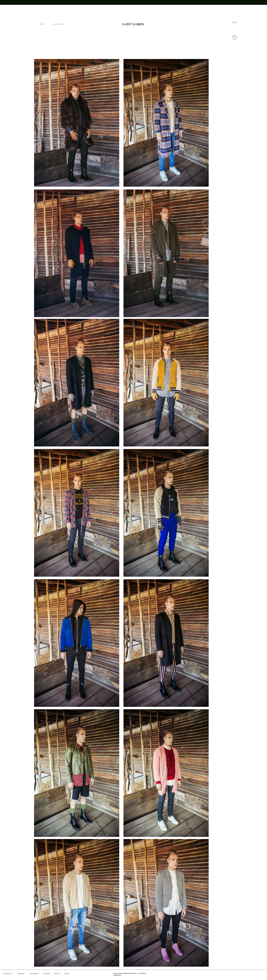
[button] (58, 24)
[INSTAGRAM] (34, 974)
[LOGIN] (234, 22)
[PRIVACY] (57, 974)
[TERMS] (66, 974)
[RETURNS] (47, 974)
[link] (234, 37)
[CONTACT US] (8, 974)
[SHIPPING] (21, 974)
